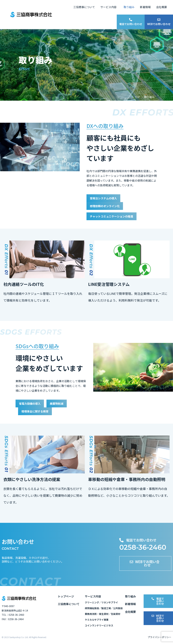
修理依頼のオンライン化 (107, 206)
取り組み (129, 7)
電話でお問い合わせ (131, 24)
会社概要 (162, 7)
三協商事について (84, 7)
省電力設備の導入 (31, 403)
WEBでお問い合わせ (159, 24)
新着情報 (145, 7)
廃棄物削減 (60, 403)
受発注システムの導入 (105, 198)
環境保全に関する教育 (37, 411)
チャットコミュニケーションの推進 (114, 216)
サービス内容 (108, 7)
